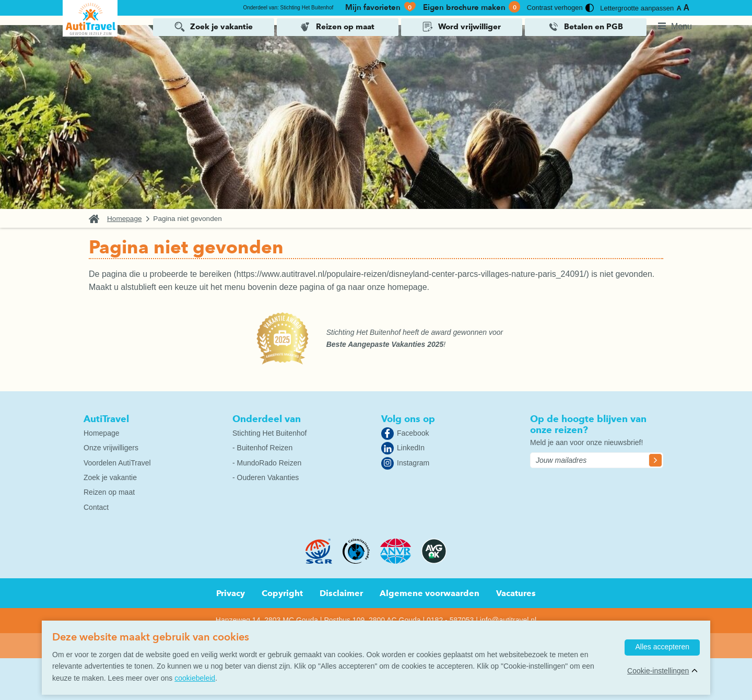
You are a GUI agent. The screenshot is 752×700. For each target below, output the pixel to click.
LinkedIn (411, 448)
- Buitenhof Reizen (262, 448)
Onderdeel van (267, 419)
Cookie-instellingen (658, 671)
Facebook (413, 433)
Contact (96, 507)
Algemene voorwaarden (430, 593)
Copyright (282, 593)
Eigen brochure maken (472, 7)
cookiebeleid (195, 678)
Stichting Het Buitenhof (269, 433)
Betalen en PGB (594, 27)
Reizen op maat (345, 27)
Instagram (413, 463)
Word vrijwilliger (469, 27)
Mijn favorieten (381, 7)
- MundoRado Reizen (267, 463)
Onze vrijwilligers (111, 448)
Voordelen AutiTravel (117, 463)
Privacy (231, 593)
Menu (681, 26)
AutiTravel (106, 419)
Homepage (125, 219)
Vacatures (516, 593)
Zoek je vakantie (221, 27)
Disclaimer (341, 593)
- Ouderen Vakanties (266, 477)
